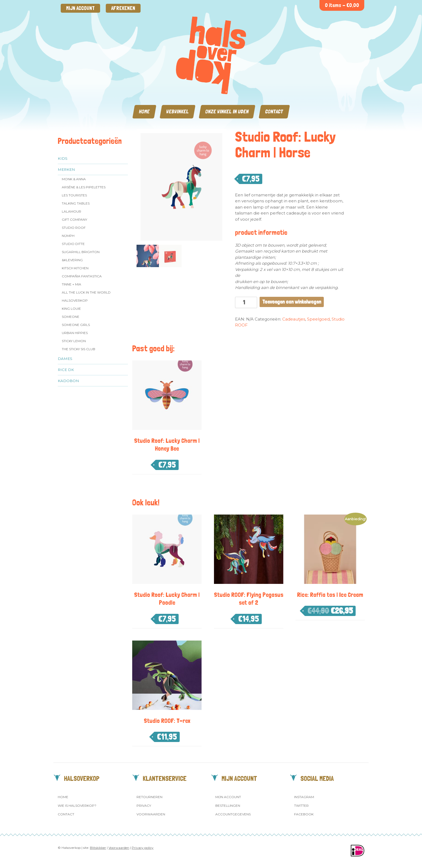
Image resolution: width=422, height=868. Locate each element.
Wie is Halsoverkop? (77, 806)
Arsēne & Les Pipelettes (84, 187)
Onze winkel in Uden (227, 112)
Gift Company (74, 219)
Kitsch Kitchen (75, 268)
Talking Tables (76, 203)
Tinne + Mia (72, 284)
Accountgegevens (233, 814)
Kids (63, 158)
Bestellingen (228, 806)
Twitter (301, 806)
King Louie (71, 309)
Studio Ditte (73, 244)
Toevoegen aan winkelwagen (292, 302)
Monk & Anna (74, 179)
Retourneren (149, 797)
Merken (66, 169)
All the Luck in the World (86, 292)
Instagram (304, 797)
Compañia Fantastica (82, 276)
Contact (274, 112)
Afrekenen (123, 8)
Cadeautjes (294, 319)
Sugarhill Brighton (81, 252)
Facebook (304, 814)
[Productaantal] (246, 302)
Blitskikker (98, 848)
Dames (65, 359)
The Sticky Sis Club (79, 349)
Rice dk (66, 370)
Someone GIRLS (76, 325)
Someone (71, 317)
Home (144, 112)
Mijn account (80, 8)
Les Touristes (74, 195)
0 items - (342, 5)
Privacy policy (143, 848)
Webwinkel (178, 112)
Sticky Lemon (74, 341)
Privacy (144, 806)
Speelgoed (318, 319)
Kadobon (68, 381)
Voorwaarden (151, 814)
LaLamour (72, 211)
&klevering (72, 260)
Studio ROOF (74, 228)
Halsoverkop (75, 300)
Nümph (68, 236)
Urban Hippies (75, 333)
